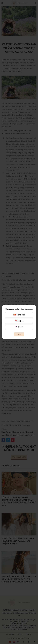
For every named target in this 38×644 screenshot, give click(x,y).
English (19, 321)
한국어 (19, 327)
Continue (19, 334)
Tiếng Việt (19, 315)
